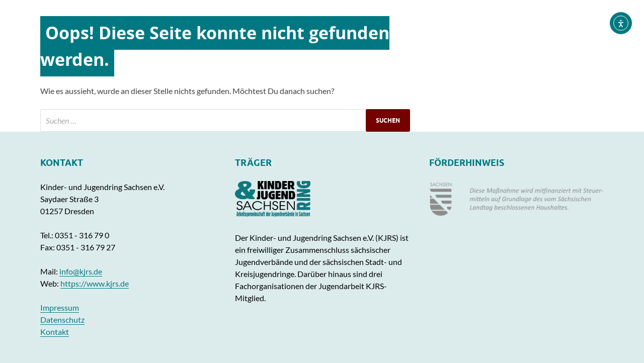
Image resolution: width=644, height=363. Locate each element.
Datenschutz (62, 320)
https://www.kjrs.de (95, 283)
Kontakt (55, 332)
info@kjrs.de (81, 271)
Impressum (60, 307)
